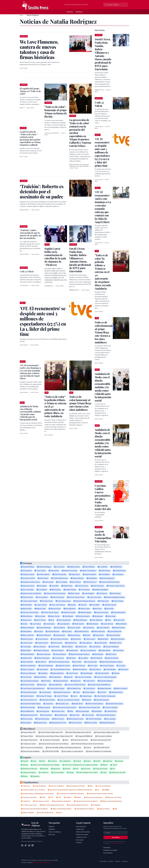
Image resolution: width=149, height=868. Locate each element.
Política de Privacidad (83, 832)
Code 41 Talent (27, 271)
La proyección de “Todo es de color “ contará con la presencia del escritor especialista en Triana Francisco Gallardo (30, 138)
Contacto (79, 842)
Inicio (21, 15)
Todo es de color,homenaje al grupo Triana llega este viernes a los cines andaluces (80, 403)
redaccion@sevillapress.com (42, 862)
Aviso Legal (80, 840)
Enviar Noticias (108, 853)
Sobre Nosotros (81, 827)
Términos (118, 861)
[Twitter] (26, 845)
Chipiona (70, 12)
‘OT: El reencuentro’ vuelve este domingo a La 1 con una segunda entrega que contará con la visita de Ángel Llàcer (30, 372)
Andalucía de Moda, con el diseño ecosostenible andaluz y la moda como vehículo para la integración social (30, 413)
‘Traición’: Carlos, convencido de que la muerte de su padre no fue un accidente (30, 234)
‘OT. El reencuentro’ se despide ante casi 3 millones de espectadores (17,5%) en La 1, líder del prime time (102, 152)
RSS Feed (52, 835)
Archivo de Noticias (55, 832)
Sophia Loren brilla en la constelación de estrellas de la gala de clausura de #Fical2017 (55, 257)
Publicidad (107, 848)
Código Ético (80, 829)
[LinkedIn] (32, 845)
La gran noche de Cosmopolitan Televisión (103, 536)
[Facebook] (22, 845)
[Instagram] (29, 845)
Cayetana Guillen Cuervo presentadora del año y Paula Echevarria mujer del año (103, 497)
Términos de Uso (81, 837)
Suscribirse (116, 837)
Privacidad (103, 861)
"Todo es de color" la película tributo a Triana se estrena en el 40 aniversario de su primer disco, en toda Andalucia (103, 272)
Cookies (111, 861)
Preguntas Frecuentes (110, 850)
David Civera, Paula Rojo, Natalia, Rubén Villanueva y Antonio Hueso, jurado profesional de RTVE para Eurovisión (80, 260)
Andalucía (79, 12)
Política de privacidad (117, 843)
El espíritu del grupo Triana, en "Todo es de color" (30, 91)
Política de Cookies (82, 835)
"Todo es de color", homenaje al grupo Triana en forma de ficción (56, 112)
